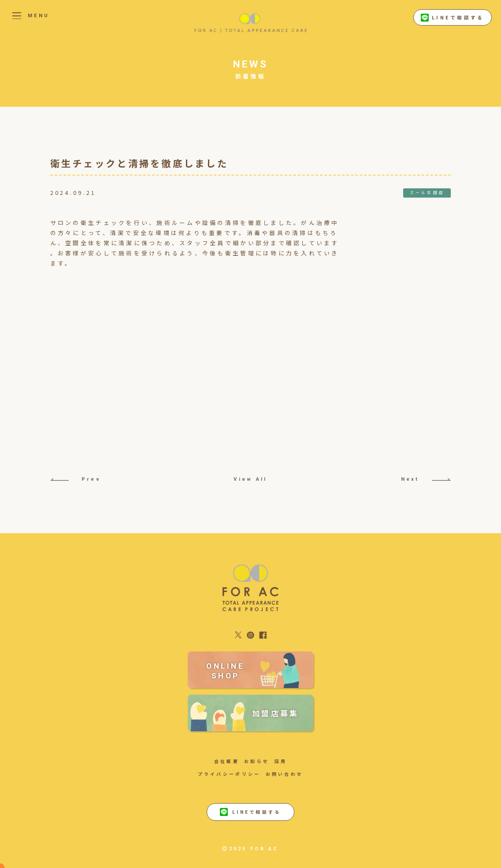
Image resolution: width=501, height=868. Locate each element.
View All (250, 479)
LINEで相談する (452, 18)
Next (426, 479)
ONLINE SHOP (225, 671)
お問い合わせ (285, 774)
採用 (281, 761)
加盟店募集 (275, 713)
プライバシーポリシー (229, 774)
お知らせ (257, 761)
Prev (75, 479)
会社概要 (227, 761)
